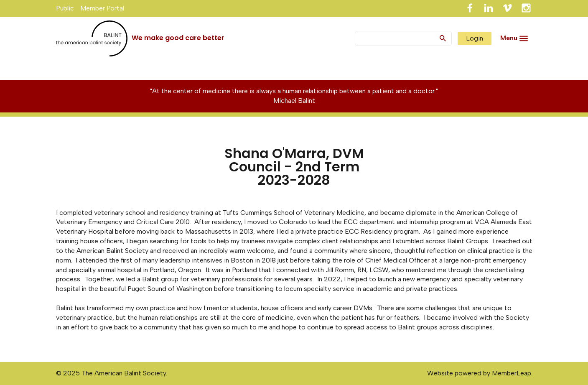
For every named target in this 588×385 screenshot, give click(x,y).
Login (475, 38)
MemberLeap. (512, 373)
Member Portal (102, 8)
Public (65, 8)
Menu (509, 38)
